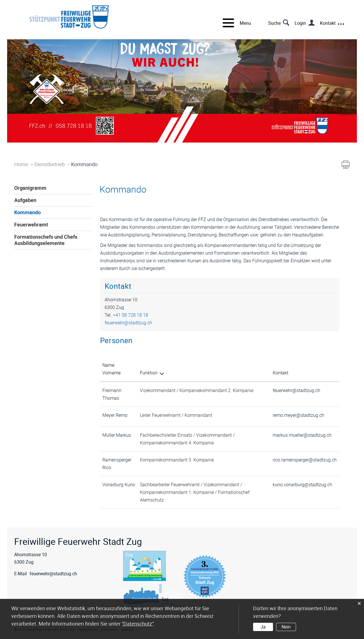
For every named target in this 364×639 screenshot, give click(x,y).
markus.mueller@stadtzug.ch (302, 435)
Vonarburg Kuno (119, 485)
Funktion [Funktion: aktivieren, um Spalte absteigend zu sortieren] (149, 373)
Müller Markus (117, 435)
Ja (263, 627)
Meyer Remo (115, 415)
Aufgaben (25, 200)
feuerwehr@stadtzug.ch (128, 323)
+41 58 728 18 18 (131, 315)
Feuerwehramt (31, 224)
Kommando (27, 212)
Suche (274, 23)
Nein (286, 627)
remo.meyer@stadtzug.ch (298, 415)
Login (300, 23)
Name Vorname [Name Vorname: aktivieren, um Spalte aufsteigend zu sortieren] (111, 369)
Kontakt (328, 23)
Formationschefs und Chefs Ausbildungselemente (46, 240)
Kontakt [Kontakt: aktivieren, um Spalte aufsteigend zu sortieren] (281, 373)
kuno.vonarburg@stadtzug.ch (302, 485)
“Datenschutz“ (138, 624)
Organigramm (30, 188)
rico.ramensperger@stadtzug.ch (305, 460)
